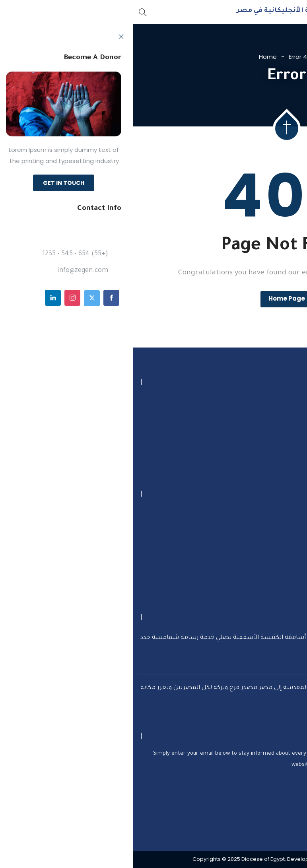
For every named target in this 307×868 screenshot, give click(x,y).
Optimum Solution (220, 860)
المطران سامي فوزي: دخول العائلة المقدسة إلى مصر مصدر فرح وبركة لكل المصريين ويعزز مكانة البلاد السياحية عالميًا (139, 692)
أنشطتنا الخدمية (268, 552)
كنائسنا (281, 591)
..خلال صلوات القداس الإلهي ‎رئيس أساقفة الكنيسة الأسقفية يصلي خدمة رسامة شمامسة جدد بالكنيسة (139, 642)
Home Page (153, 298)
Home (135, 57)
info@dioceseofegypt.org (251, 435)
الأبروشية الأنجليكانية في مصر (154, 11)
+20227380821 (268, 418)
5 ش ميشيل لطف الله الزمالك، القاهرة (231, 402)
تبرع (286, 513)
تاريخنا (283, 571)
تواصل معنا (275, 532)
